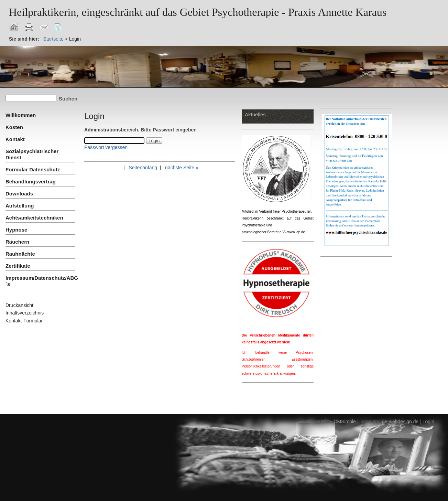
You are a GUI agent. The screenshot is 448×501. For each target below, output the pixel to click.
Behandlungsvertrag (31, 182)
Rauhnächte (20, 254)
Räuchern (17, 242)
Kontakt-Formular (24, 321)
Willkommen (21, 115)
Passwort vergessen (106, 147)
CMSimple (345, 422)
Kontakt (15, 139)
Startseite (53, 39)
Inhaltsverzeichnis (25, 313)
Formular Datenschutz (33, 169)
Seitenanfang (143, 168)
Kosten (14, 127)
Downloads (19, 194)
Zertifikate (18, 266)
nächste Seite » (182, 168)
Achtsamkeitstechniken (34, 218)
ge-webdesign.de (400, 422)
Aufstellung (20, 206)
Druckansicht (19, 305)
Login (428, 422)
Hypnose (16, 230)
